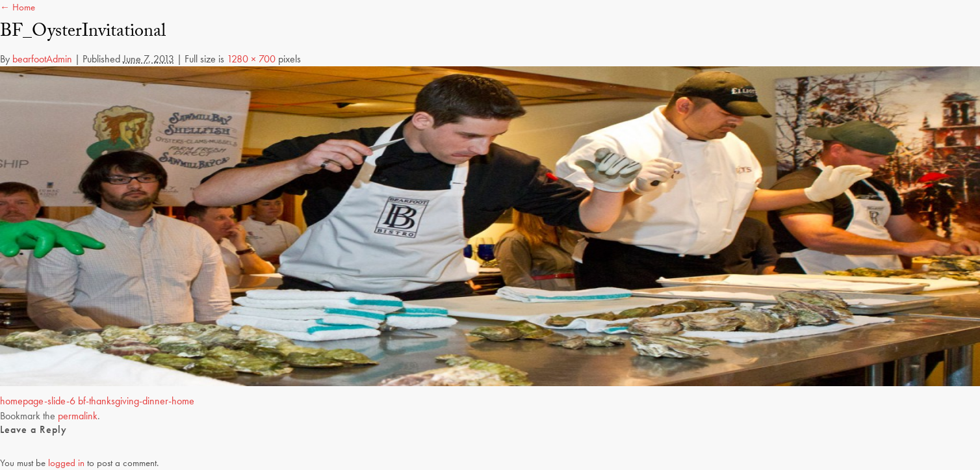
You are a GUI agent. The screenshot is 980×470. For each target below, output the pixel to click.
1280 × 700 (251, 59)
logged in (66, 463)
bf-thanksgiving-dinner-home (136, 401)
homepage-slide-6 (38, 401)
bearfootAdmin (42, 59)
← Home (18, 7)
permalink (78, 416)
